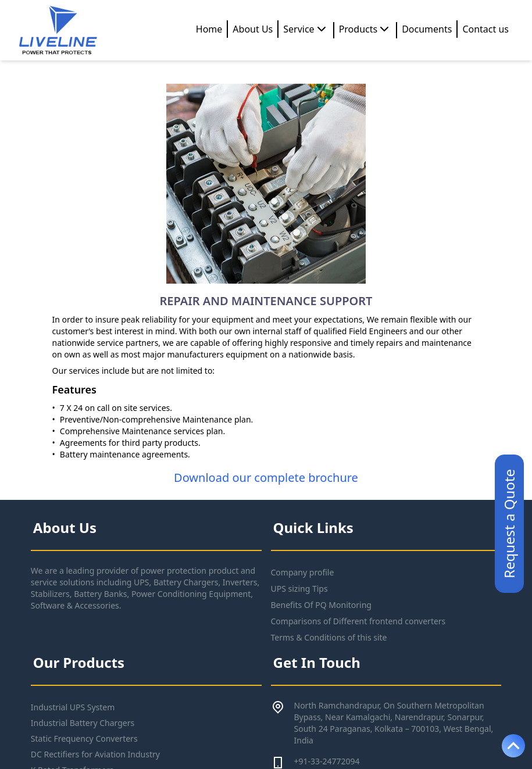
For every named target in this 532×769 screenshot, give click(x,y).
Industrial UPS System (73, 707)
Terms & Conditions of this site (329, 637)
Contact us (485, 29)
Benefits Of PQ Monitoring (321, 605)
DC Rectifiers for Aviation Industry (95, 754)
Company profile (303, 572)
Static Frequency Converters (84, 738)
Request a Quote (509, 524)
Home (209, 29)
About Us (253, 29)
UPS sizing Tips (299, 589)
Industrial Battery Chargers (83, 723)
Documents (427, 29)
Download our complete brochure (266, 478)
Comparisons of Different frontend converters (358, 621)
